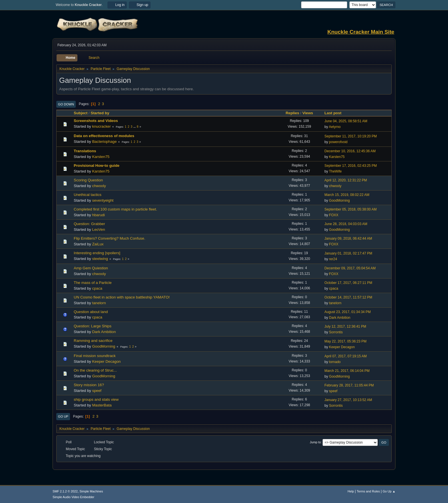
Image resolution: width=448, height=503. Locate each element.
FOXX (334, 215)
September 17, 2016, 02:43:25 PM (351, 166)
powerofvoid (338, 142)
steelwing (100, 259)
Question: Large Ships (93, 326)
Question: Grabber (89, 224)
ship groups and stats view (96, 399)
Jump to (315, 442)
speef (97, 391)
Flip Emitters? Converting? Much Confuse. (109, 238)
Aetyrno (335, 127)
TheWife (335, 171)
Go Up (63, 416)
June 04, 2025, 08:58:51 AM (346, 121)
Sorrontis (336, 332)
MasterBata (102, 405)
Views (308, 113)
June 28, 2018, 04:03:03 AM (346, 224)
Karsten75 (101, 157)
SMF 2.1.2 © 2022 (65, 491)
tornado (335, 362)
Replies (292, 113)
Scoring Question (88, 180)
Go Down (66, 104)
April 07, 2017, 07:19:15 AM (346, 356)
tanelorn (99, 303)
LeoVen (98, 230)
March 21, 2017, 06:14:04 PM (347, 371)
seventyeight (103, 200)
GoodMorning (340, 201)
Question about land (91, 312)
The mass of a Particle (93, 283)
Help (351, 491)
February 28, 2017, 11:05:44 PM (349, 385)
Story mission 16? (89, 385)
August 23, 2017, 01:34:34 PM (348, 312)
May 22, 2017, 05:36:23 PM (346, 341)
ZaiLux (98, 244)
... (135, 127)
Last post (336, 113)
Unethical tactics (88, 195)
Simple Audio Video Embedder (73, 497)
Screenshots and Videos (96, 121)
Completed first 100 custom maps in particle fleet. (115, 209)
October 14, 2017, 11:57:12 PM (348, 297)
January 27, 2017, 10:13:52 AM (348, 400)
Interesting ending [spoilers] (97, 253)
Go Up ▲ (389, 491)
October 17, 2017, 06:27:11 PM (348, 283)
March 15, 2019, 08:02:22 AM (347, 195)
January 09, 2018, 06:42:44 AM (348, 239)
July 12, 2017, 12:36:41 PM (345, 326)
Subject (81, 113)
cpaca (97, 288)
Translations (85, 151)
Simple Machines (91, 491)
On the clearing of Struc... (95, 370)
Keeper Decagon (342, 347)
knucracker (101, 126)
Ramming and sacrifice (93, 341)
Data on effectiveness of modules (104, 136)
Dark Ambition (340, 318)
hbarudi (98, 215)
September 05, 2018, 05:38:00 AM (351, 209)
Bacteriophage (104, 142)
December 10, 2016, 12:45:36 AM (350, 151)
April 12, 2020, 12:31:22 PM (346, 180)
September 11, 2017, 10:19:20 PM (351, 136)
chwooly (99, 186)
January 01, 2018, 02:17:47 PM (348, 253)
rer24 (333, 259)
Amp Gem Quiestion (91, 268)
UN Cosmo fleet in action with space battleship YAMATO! (122, 297)
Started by (100, 113)
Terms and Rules (368, 491)
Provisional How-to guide (97, 166)
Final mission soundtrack (95, 356)
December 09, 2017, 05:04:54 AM (350, 268)
